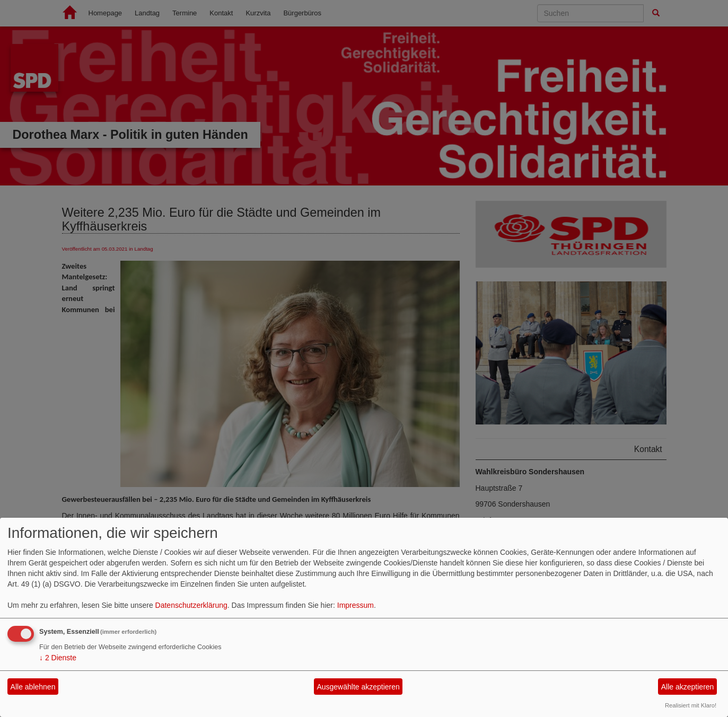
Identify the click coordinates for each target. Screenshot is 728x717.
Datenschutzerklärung (191, 605)
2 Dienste (58, 658)
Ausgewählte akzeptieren (358, 687)
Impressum (356, 605)
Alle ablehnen (33, 687)
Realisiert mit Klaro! (691, 705)
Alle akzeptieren (688, 687)
